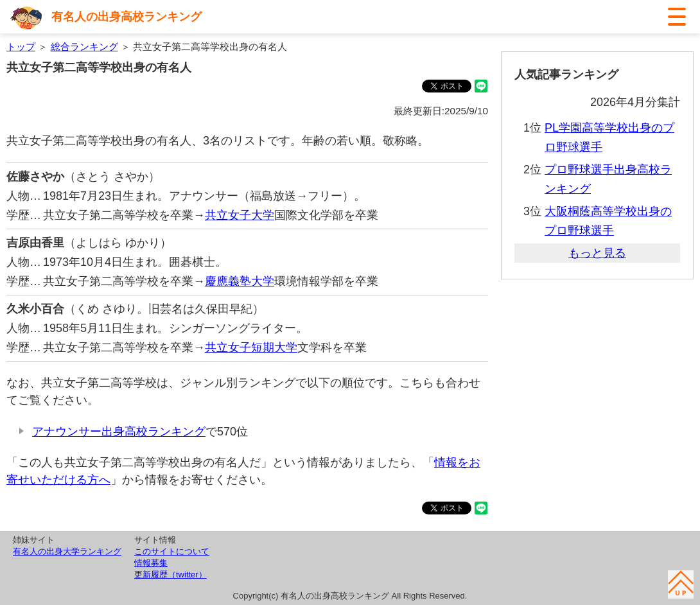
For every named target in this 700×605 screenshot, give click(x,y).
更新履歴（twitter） (171, 574)
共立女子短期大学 (251, 347)
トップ (21, 47)
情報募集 (151, 563)
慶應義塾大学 (240, 281)
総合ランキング (84, 47)
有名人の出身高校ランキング (127, 17)
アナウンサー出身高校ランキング (119, 432)
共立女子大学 (240, 215)
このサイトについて (172, 551)
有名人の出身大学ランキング (67, 551)
